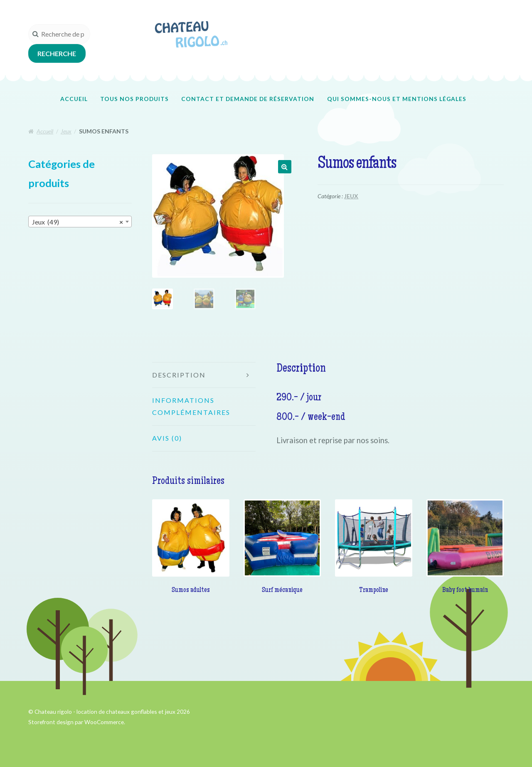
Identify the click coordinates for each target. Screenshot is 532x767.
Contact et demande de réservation (248, 99)
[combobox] (80, 222)
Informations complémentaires (191, 406)
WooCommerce (104, 722)
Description (179, 375)
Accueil (74, 99)
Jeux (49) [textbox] (78, 222)
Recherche (57, 53)
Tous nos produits (134, 99)
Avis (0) (167, 438)
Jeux (66, 131)
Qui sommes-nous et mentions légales (397, 99)
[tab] (204, 375)
